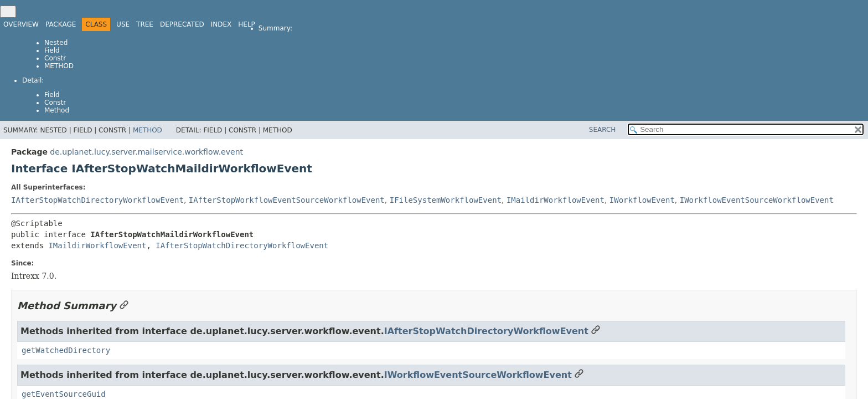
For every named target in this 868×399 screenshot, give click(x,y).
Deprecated (182, 24)
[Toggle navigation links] (8, 12)
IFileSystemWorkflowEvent (446, 200)
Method (59, 66)
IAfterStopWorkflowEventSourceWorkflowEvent (287, 200)
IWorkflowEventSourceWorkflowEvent (757, 200)
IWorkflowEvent (642, 200)
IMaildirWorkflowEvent (556, 200)
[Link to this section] (124, 306)
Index (221, 24)
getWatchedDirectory (66, 350)
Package (61, 24)
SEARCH (603, 130)
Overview (21, 24)
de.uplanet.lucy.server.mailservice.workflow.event (146, 152)
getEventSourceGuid (64, 394)
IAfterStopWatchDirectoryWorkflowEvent (97, 200)
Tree (145, 24)
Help (247, 24)
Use (123, 24)
